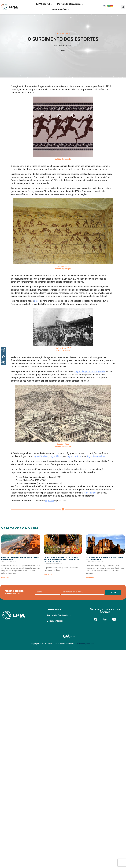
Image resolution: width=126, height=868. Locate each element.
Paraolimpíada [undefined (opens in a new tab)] (90, 493)
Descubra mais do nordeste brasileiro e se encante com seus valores (61, 560)
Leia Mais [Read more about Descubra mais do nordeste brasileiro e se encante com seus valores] (48, 574)
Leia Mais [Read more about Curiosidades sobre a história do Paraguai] (90, 577)
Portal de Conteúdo (70, 4)
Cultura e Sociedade (63, 34)
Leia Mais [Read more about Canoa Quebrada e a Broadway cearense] (5, 577)
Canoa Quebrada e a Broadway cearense (20, 558)
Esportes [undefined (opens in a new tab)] (49, 501)
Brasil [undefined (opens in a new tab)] (37, 301)
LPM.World (44, 4)
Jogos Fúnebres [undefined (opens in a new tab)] (41, 456)
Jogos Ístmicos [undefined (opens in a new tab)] (74, 456)
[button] (123, 7)
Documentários (60, 10)
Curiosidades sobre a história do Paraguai (105, 558)
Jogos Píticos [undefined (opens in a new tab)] (56, 456)
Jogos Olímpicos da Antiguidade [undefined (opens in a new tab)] (90, 371)
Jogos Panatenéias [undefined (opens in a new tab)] (96, 456)
